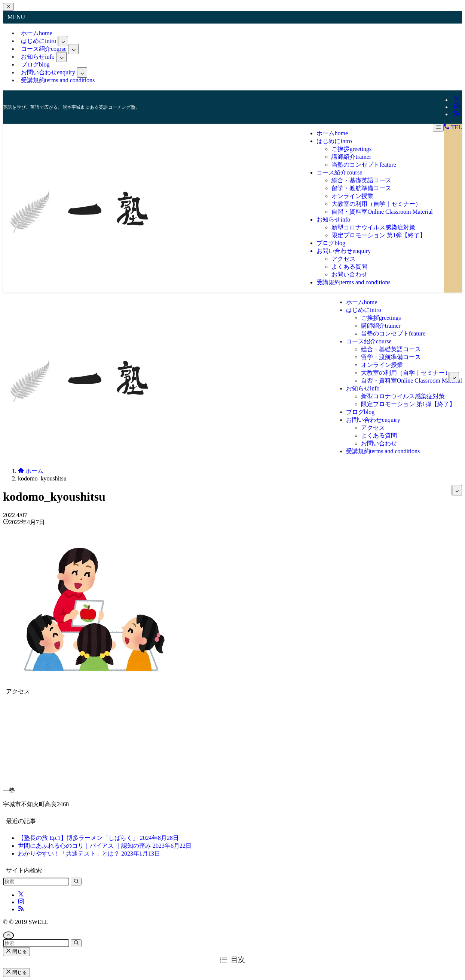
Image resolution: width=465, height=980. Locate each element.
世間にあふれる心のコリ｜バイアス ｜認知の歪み (105, 846)
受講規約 (58, 80)
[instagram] (457, 107)
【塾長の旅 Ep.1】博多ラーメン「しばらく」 (98, 838)
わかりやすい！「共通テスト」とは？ (89, 854)
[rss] (457, 114)
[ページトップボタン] (8, 935)
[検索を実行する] (76, 882)
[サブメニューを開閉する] (63, 41)
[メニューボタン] (438, 128)
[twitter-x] (457, 100)
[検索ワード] (36, 882)
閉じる (16, 951)
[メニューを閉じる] (8, 7)
